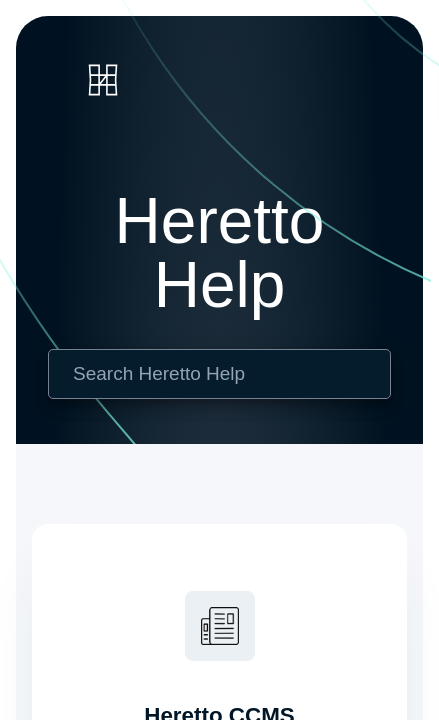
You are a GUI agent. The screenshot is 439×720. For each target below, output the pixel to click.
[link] (207, 80)
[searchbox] (353, 374)
